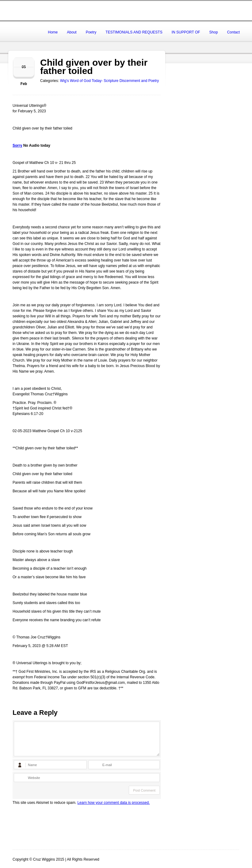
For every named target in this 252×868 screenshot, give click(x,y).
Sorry (17, 145)
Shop (214, 32)
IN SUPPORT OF (186, 32)
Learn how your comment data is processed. (113, 803)
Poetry (91, 32)
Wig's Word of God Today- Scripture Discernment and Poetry (110, 81)
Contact (233, 32)
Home (53, 32)
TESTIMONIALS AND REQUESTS (134, 32)
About (72, 32)
